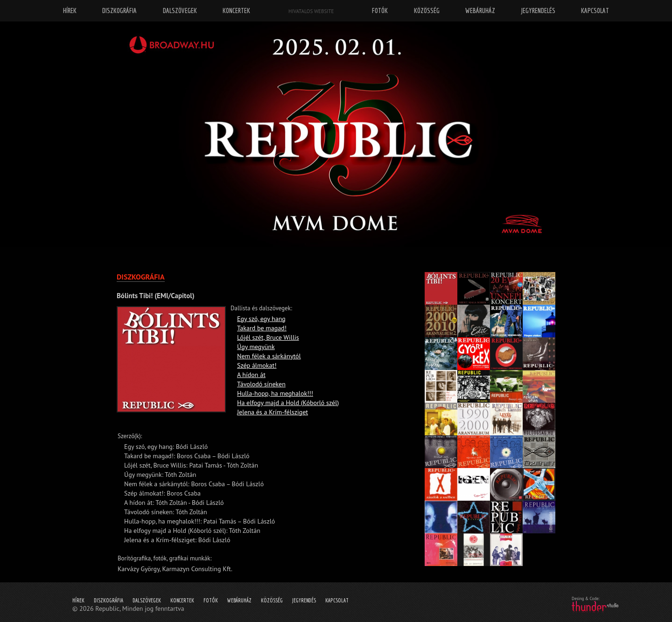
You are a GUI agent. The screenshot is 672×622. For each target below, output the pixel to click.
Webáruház (239, 600)
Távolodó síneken (261, 384)
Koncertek (182, 600)
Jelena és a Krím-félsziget (273, 412)
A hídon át (251, 375)
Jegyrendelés (538, 10)
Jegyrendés (304, 600)
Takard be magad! (262, 328)
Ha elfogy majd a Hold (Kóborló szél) (288, 403)
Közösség (272, 600)
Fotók (211, 600)
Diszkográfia (108, 600)
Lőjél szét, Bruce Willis (268, 337)
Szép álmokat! (257, 365)
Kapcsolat (337, 600)
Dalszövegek (147, 600)
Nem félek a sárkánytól (269, 356)
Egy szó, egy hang (261, 319)
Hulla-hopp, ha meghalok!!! (275, 393)
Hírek (78, 600)
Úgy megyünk (256, 347)
